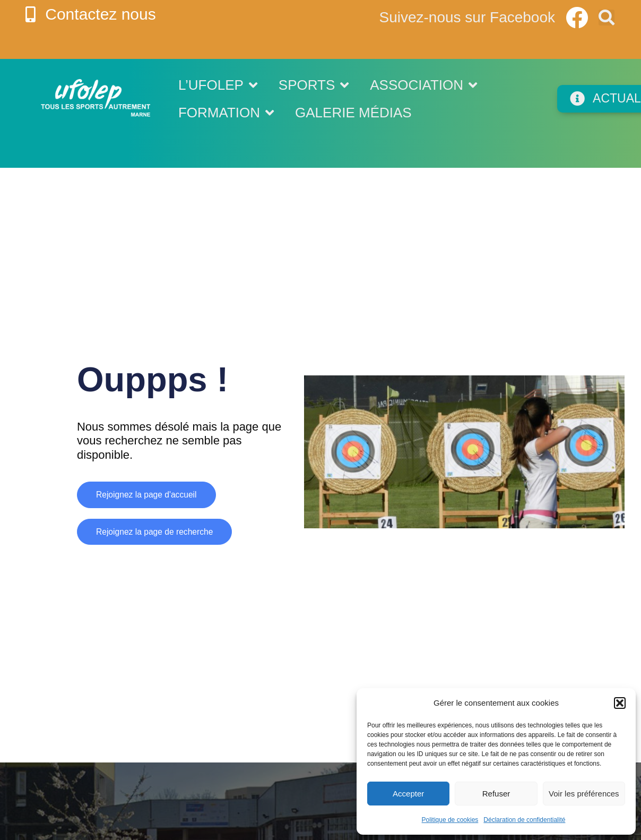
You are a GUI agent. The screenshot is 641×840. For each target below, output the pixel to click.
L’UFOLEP (218, 85)
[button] (620, 703)
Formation (226, 113)
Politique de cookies (450, 820)
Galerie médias (353, 113)
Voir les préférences (584, 794)
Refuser (496, 794)
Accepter (408, 794)
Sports (314, 85)
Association (423, 85)
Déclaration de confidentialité (524, 820)
